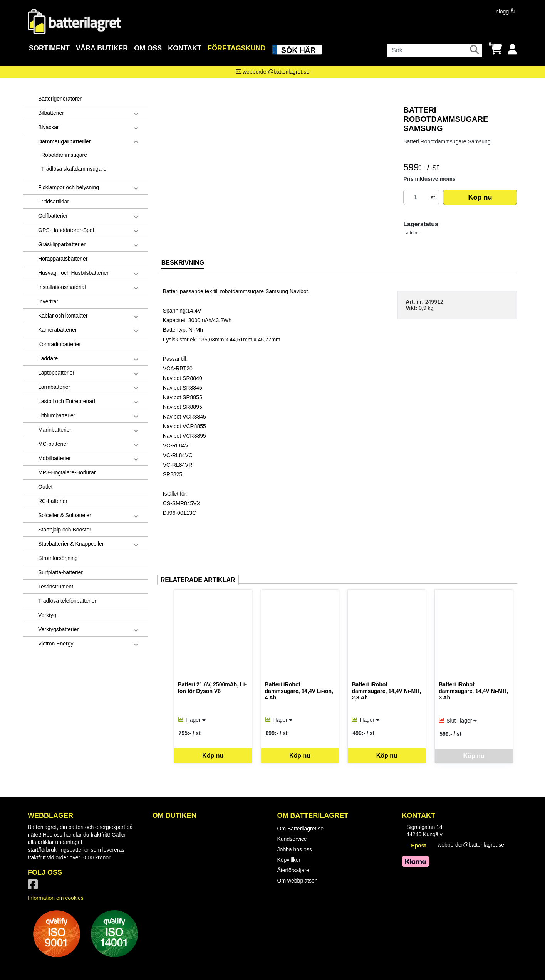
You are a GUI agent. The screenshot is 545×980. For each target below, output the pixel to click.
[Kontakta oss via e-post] (272, 72)
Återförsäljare (293, 870)
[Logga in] (512, 50)
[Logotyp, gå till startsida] (74, 21)
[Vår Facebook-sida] (34, 887)
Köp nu (480, 197)
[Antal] (415, 197)
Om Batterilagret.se (301, 829)
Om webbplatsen (298, 881)
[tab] (183, 266)
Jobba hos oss (295, 849)
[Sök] (435, 50)
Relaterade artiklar (198, 580)
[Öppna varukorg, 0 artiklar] (496, 50)
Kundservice (292, 839)
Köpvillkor (289, 860)
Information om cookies (56, 898)
